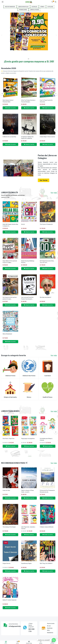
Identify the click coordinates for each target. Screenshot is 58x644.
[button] (2, 35)
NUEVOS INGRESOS (10, 7)
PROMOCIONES (23, 10)
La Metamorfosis (7, 137)
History (29, 397)
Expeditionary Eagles (26, 563)
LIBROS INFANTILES (23, 7)
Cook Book (48, 376)
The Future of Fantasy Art (46, 224)
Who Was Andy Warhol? (46, 297)
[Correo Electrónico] (5, 625)
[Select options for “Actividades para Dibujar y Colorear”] (48, 446)
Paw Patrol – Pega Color (9, 439)
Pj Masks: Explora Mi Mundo (47, 527)
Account (52, 642)
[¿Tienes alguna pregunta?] (25, 627)
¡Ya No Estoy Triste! (26, 100)
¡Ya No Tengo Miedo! (8, 100)
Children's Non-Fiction (29, 376)
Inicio (6, 642)
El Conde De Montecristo (46, 137)
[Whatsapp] (54, 640)
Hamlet (23, 137)
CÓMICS (42, 7)
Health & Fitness (48, 397)
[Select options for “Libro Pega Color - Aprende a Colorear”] (29, 535)
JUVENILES (34, 7)
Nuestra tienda (51, 623)
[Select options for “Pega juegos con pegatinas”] (29, 446)
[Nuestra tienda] (43, 628)
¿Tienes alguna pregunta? (31, 625)
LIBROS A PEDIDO (35, 10)
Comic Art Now (6, 490)
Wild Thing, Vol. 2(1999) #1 (46, 563)
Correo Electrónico (13, 624)
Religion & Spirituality (10, 397)
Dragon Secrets (6, 563)
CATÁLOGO (50, 7)
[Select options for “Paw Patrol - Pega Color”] (10, 446)
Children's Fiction (10, 376)
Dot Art (23, 224)
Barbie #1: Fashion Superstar (10, 600)
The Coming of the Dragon (9, 527)
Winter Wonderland (7, 334)
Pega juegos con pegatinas (28, 439)
